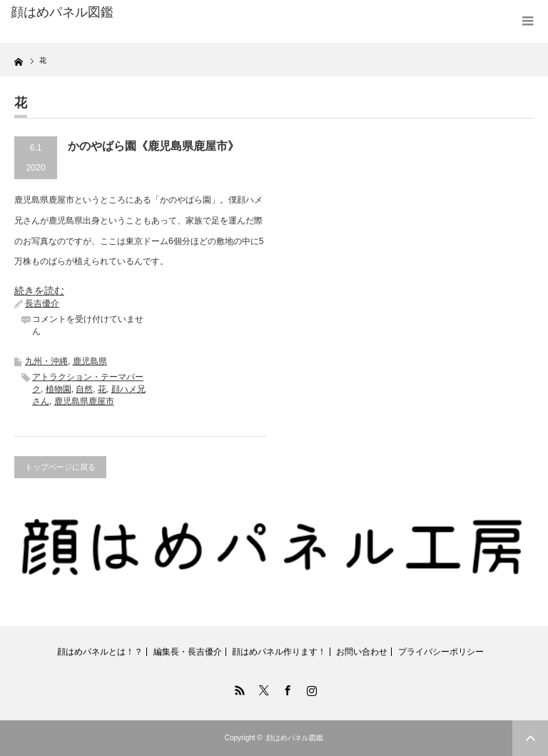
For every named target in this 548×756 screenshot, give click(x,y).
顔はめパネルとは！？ (100, 652)
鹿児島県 (90, 361)
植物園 (59, 389)
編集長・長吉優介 (188, 652)
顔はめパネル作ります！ (279, 652)
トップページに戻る (60, 467)
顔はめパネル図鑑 (62, 12)
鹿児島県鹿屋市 (84, 401)
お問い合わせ (362, 652)
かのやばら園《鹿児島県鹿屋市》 (153, 146)
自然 (84, 389)
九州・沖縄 (46, 361)
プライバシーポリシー (441, 652)
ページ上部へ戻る (530, 738)
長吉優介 (42, 303)
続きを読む (39, 291)
